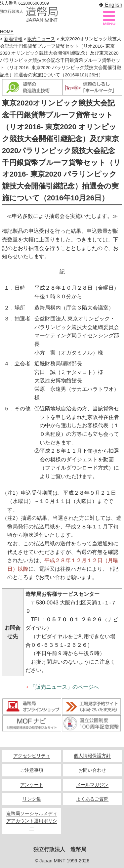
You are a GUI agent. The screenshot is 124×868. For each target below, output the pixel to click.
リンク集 (32, 799)
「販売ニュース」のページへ (64, 687)
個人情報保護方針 (92, 756)
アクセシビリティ (32, 756)
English (111, 5)
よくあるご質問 (92, 799)
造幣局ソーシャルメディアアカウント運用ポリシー (32, 821)
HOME (7, 32)
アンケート (32, 785)
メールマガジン (92, 785)
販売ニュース (41, 39)
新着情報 (13, 39)
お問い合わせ (92, 770)
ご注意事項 (32, 770)
